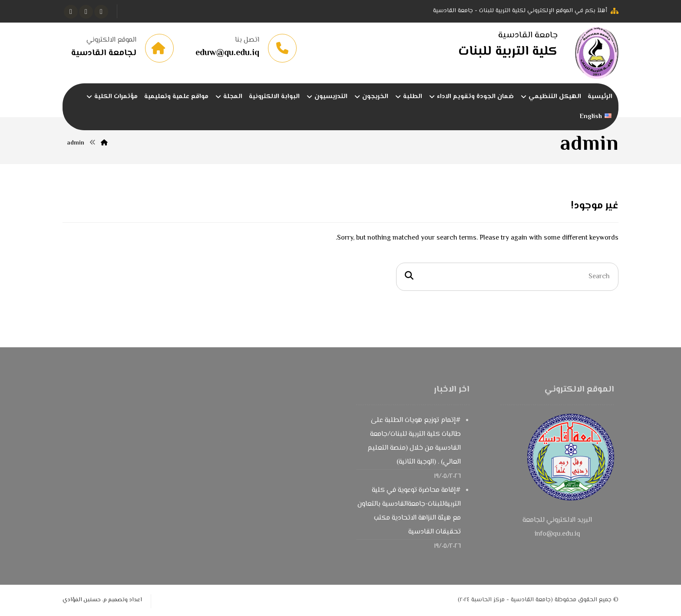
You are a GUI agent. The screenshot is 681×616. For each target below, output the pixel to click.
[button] (101, 12)
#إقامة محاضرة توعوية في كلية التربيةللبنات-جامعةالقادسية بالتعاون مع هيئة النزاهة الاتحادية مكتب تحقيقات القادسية (409, 511)
